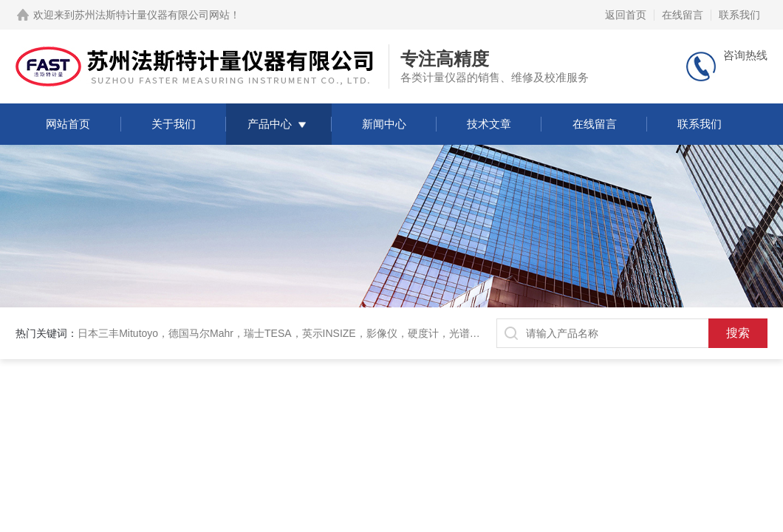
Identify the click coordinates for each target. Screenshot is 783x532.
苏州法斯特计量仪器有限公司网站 (152, 15)
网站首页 (68, 124)
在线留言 (683, 15)
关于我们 (174, 124)
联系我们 (739, 15)
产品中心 (270, 124)
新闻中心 (384, 124)
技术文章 (489, 124)
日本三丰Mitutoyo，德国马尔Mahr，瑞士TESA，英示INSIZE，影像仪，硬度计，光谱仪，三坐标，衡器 (315, 333)
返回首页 (626, 15)
